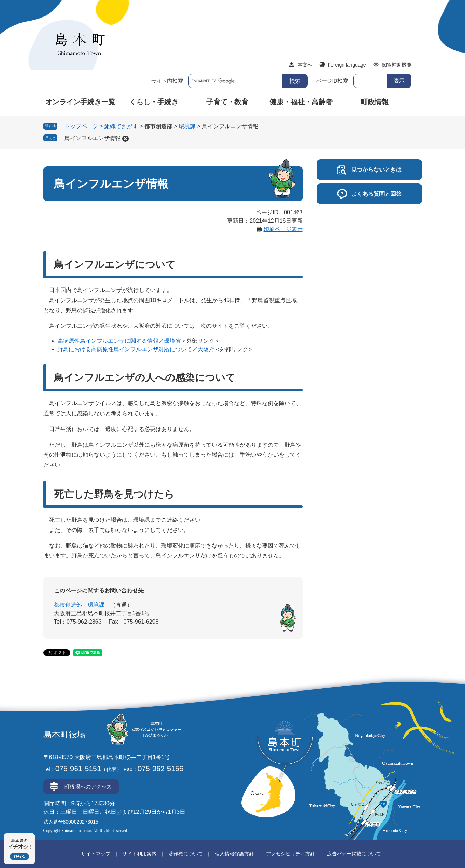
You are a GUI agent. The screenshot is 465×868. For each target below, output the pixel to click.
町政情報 (375, 102)
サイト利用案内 (139, 854)
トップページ (81, 126)
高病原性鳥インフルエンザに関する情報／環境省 (119, 341)
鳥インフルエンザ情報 (93, 138)
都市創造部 (68, 605)
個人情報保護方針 (234, 854)
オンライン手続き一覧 (80, 102)
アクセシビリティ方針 (290, 854)
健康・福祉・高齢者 (301, 102)
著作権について (186, 854)
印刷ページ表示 (283, 229)
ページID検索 (332, 81)
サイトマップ (96, 854)
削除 (125, 139)
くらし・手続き (154, 102)
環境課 (187, 126)
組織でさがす (121, 126)
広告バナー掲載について (354, 854)
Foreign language (347, 65)
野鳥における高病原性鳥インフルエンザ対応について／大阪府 (136, 349)
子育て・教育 (227, 102)
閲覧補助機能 (397, 65)
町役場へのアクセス (88, 787)
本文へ (305, 65)
